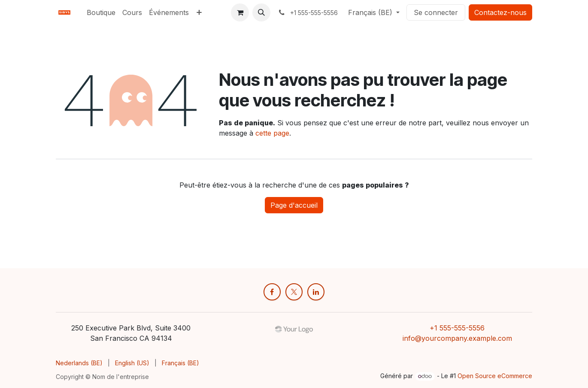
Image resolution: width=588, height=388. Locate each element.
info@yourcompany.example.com (457, 338)
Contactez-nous (500, 12)
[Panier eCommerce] (240, 12)
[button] (261, 12)
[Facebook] (272, 292)
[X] (294, 292)
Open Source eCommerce (495, 376)
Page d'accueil (294, 205)
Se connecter (436, 12)
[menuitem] (101, 12)
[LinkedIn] (316, 292)
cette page (272, 133)
